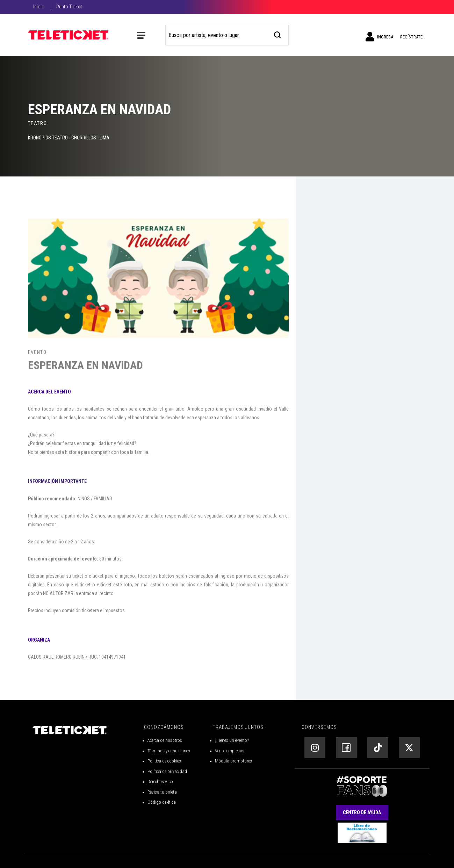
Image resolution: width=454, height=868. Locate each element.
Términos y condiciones (169, 751)
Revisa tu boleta (162, 792)
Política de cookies (164, 761)
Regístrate (411, 37)
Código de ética (162, 802)
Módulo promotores (233, 761)
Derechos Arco (160, 782)
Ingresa (379, 37)
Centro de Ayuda (362, 812)
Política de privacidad (167, 771)
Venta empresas (230, 751)
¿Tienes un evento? (232, 740)
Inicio (39, 7)
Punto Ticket (69, 7)
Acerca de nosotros (165, 740)
